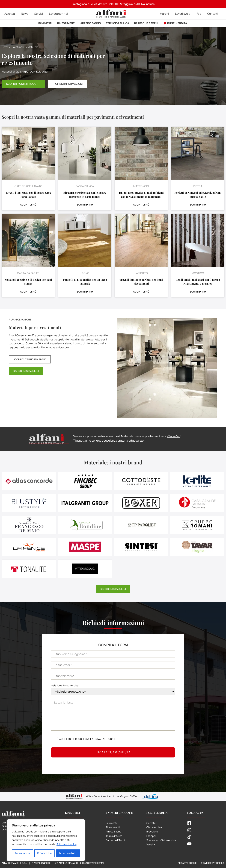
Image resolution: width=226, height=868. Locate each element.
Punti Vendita (157, 812)
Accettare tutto (68, 853)
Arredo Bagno (113, 831)
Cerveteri (174, 436)
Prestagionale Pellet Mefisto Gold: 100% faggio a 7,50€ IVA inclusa (113, 4)
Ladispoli (151, 836)
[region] (46, 840)
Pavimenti (111, 823)
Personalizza (22, 853)
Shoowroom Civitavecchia (161, 840)
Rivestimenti (18, 47)
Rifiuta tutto (44, 853)
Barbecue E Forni (115, 840)
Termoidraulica (114, 836)
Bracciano (152, 831)
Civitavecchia (154, 827)
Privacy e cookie (105, 739)
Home (5, 47)
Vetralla (151, 844)
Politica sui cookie (66, 844)
